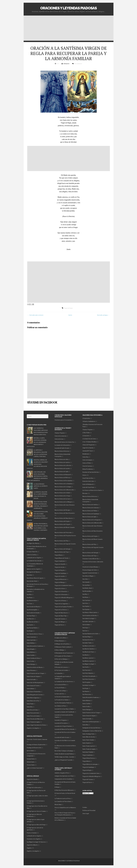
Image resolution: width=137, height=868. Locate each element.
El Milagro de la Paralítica (62, 644)
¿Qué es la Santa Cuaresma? (35, 768)
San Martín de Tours (88, 652)
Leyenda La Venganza (61, 720)
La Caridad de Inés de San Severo (64, 681)
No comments (78, 64)
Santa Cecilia (86, 706)
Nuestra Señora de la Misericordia (92, 523)
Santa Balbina (31, 643)
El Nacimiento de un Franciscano (64, 653)
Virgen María (86, 761)
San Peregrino (86, 682)
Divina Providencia (88, 469)
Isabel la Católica (32, 555)
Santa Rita (85, 725)
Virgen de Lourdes (60, 576)
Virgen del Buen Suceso (61, 613)
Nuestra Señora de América (90, 505)
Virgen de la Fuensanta (61, 594)
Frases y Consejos (32, 833)
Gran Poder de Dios (88, 478)
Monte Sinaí (58, 804)
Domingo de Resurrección (34, 748)
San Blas (85, 594)
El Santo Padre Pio (32, 552)
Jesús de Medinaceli (88, 484)
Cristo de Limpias (87, 460)
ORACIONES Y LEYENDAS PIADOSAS (68, 8)
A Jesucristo (86, 436)
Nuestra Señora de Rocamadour (64, 481)
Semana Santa (31, 759)
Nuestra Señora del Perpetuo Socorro (65, 536)
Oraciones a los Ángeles (34, 839)
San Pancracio (86, 670)
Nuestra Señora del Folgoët (62, 524)
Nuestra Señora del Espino (90, 536)
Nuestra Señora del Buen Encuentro (93, 531)
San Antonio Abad (32, 581)
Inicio (70, 315)
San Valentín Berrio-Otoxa (34, 634)
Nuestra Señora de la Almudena (64, 484)
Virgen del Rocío (87, 782)
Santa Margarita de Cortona (35, 695)
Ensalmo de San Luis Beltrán (91, 472)
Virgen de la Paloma (60, 601)
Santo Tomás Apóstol (89, 746)
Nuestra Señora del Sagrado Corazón (93, 547)
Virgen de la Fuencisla (61, 591)
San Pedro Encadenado (89, 676)
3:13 (58, 64)
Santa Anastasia (31, 637)
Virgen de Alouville (60, 564)
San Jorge (85, 628)
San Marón (86, 655)
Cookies (85, 807)
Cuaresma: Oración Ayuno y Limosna (37, 739)
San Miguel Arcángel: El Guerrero (36, 842)
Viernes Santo (31, 765)
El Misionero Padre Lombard (63, 647)
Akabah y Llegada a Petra (62, 773)
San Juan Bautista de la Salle (90, 634)
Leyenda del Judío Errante (62, 448)
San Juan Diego (87, 637)
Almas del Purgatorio (89, 445)
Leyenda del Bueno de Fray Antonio (65, 729)
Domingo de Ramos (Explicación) (36, 745)
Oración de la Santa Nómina (90, 567)
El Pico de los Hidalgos (61, 659)
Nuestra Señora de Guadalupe (91, 514)
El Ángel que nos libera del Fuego (36, 825)
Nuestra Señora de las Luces (63, 499)
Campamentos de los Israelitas (63, 779)
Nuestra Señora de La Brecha (63, 465)
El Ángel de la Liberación (34, 787)
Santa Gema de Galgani (89, 716)
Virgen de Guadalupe (88, 767)
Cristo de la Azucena (60, 436)
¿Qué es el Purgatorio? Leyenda (63, 760)
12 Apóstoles (86, 418)
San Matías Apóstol (88, 661)
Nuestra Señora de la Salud (62, 493)
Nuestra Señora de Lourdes (62, 468)
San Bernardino (87, 591)
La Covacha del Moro (61, 685)
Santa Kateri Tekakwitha (34, 692)
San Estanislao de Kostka (90, 615)
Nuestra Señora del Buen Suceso (64, 518)
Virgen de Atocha (59, 567)
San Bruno (85, 597)
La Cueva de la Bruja (60, 691)
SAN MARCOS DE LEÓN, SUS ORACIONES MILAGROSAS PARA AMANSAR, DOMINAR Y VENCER (37, 516)
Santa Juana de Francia (33, 686)
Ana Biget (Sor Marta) (33, 543)
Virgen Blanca (59, 555)
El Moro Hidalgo (59, 650)
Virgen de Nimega (60, 582)
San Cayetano (86, 600)
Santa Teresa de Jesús (33, 713)
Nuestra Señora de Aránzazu (91, 508)
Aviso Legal (86, 813)
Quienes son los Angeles (34, 569)
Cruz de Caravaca (87, 466)
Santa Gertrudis (87, 719)
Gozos (84, 475)
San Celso (85, 603)
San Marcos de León (88, 646)
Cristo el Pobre (87, 463)
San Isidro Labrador (88, 621)
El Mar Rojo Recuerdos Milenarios (64, 790)
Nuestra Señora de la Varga (62, 496)
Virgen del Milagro (60, 622)
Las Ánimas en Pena (60, 706)
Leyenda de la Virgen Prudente (63, 726)
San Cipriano (86, 609)
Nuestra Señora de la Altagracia (91, 520)
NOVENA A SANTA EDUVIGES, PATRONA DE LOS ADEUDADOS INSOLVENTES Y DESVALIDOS (37, 442)
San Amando (86, 582)
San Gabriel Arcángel (88, 618)
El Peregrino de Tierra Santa (63, 656)
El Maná (57, 787)
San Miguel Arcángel (88, 664)
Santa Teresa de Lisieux (33, 716)
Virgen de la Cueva (60, 588)
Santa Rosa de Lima (32, 710)
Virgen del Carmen (88, 779)
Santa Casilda (86, 703)
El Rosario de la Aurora (61, 667)
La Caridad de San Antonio (34, 561)
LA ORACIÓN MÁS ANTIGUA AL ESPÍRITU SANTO (41, 486)
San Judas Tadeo (87, 643)
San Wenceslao (87, 694)
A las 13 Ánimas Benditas (90, 442)
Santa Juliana (30, 688)
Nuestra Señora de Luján (89, 517)
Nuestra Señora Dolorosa (90, 496)
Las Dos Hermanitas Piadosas (63, 703)
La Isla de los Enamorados (62, 697)
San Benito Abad (87, 588)
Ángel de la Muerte (32, 845)
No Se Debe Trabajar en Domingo (64, 751)
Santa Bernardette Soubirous (91, 697)
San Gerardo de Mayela (33, 607)
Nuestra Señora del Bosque (62, 510)
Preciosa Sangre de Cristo (90, 570)
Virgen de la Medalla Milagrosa (91, 776)
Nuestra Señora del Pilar (89, 544)
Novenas (85, 493)
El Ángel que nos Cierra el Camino (36, 811)
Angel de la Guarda (88, 448)
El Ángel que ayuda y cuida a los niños (37, 796)
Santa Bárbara (86, 700)
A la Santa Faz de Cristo (89, 439)
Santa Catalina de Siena (33, 658)
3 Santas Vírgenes (88, 430)
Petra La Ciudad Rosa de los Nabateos (65, 808)
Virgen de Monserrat (61, 579)
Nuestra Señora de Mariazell (63, 475)
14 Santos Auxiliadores (89, 421)
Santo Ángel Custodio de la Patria (36, 725)
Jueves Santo (30, 751)
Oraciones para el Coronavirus (63, 420)
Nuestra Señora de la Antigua (63, 487)
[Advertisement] (69, 28)
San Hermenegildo (32, 610)
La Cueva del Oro (59, 694)
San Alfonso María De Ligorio (35, 578)
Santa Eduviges (87, 709)
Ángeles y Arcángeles (33, 728)
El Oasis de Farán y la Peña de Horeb (65, 793)
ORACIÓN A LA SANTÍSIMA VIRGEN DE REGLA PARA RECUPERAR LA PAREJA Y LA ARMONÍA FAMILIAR (69, 53)
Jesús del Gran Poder (88, 487)
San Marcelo (30, 619)
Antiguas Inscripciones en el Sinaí (64, 776)
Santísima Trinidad (88, 752)
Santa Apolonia (31, 640)
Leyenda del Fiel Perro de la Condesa (65, 732)
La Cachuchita (59, 673)
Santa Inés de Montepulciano (91, 722)
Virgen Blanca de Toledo (61, 558)
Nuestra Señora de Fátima (90, 511)
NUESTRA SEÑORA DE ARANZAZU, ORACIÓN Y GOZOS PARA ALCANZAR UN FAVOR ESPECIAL (37, 464)
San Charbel (86, 606)
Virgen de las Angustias (61, 604)
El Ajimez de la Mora (60, 638)
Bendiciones (86, 454)
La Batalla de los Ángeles (34, 558)
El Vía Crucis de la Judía (61, 670)
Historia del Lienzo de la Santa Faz (64, 442)
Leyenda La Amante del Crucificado (64, 712)
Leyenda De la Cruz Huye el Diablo (64, 709)
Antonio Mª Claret (88, 451)
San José (85, 631)
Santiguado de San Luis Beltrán (91, 728)
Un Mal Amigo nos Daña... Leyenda (64, 757)
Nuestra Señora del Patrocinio (63, 532)
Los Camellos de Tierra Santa (63, 801)
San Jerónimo (86, 625)
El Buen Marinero (60, 641)
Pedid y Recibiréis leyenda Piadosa (64, 754)
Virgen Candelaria (88, 755)
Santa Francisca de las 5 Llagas (91, 713)
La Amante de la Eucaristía (62, 445)
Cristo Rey (85, 457)
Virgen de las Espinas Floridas (63, 607)
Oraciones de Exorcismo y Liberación (93, 562)
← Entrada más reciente (36, 315)
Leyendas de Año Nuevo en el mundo (65, 740)
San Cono (29, 604)
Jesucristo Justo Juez (88, 481)
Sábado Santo (31, 762)
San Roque (85, 688)
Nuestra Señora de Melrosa (62, 477)
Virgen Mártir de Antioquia (90, 764)
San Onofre (86, 667)
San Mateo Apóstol (88, 658)
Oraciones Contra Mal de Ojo (91, 559)
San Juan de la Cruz (88, 640)
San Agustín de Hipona (33, 572)
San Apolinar (86, 585)
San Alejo (85, 579)
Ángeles (29, 848)
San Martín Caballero (89, 649)
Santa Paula (30, 704)
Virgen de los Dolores (61, 610)
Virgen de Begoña (60, 570)
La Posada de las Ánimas (62, 700)
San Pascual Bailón (32, 628)
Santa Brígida (31, 649)
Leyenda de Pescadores (61, 723)
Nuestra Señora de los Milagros (64, 502)
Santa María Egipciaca (33, 698)
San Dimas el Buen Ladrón (90, 612)
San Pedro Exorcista (88, 679)
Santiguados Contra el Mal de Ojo (92, 731)
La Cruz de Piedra (60, 688)
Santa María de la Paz (33, 701)
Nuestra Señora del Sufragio (90, 553)
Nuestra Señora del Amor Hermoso (92, 526)
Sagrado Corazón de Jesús (90, 573)
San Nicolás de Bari (32, 622)
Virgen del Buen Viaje (61, 616)
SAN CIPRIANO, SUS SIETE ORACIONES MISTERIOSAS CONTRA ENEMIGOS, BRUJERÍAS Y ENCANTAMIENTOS (37, 476)
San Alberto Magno (88, 576)
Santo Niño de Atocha (89, 737)
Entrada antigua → (103, 315)
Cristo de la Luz (59, 439)
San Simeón (86, 691)
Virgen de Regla (68, 308)
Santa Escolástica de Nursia (35, 667)
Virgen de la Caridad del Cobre (91, 773)
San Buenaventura (32, 600)
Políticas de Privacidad (89, 810)
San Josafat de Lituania (33, 613)
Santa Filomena (31, 670)
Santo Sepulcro (87, 743)
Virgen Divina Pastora (89, 758)
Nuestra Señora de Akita (61, 459)
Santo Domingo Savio (88, 734)
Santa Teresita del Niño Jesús (35, 719)
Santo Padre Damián (88, 740)
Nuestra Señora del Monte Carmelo (92, 539)
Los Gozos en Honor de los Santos (92, 490)
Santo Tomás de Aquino (89, 749)
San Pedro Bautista (88, 673)
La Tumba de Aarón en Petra (63, 798)
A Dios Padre (86, 433)
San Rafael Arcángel (88, 685)
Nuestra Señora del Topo (90, 556)
